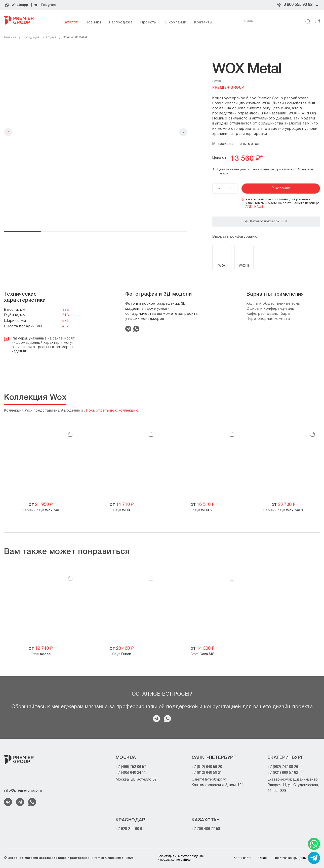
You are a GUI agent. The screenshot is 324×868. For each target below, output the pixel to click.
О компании (176, 23)
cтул (202, 510)
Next (183, 132)
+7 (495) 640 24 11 (131, 773)
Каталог (70, 23)
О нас (262, 858)
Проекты (148, 23)
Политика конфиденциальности (297, 858)
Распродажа (121, 23)
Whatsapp (20, 5)
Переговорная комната (268, 319)
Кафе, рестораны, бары (268, 314)
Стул (122, 510)
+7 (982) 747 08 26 (283, 767)
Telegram (48, 5)
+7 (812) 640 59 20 (207, 767)
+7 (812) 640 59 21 (207, 773)
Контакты (203, 23)
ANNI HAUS (254, 207)
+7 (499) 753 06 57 (131, 767)
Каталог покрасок (266, 222)
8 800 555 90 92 (298, 5)
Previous (8, 132)
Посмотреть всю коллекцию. (113, 411)
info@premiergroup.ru (23, 791)
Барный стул (41, 510)
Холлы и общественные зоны (274, 304)
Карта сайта (242, 858)
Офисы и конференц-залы (271, 309)
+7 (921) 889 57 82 (283, 773)
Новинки (93, 23)
